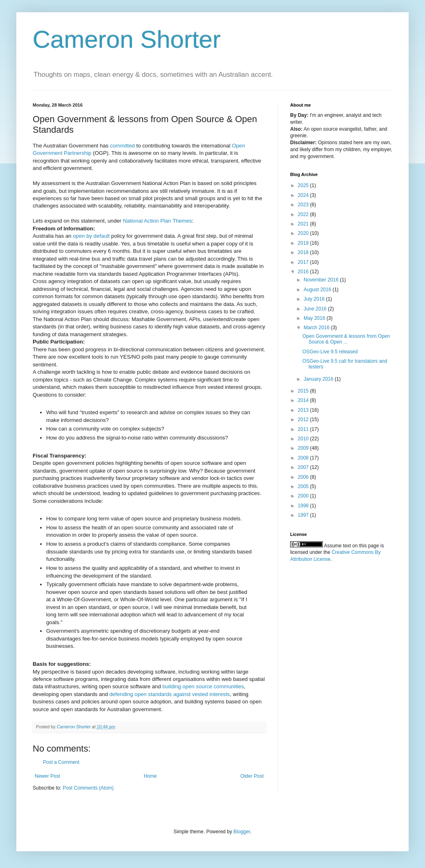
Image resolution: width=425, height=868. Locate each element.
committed (122, 146)
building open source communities (203, 686)
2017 (304, 262)
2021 (304, 224)
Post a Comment (61, 762)
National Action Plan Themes (158, 221)
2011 (304, 429)
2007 (304, 467)
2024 (304, 195)
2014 (304, 400)
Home (150, 776)
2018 (304, 252)
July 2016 (315, 299)
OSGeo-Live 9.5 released (330, 352)
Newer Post (47, 776)
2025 (304, 185)
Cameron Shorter (127, 39)
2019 (304, 243)
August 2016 (318, 290)
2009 (304, 448)
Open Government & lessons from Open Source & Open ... (346, 339)
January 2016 (319, 379)
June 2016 (316, 309)
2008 (304, 458)
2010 (304, 439)
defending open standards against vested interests (170, 694)
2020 (304, 233)
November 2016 (322, 280)
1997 (304, 515)
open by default (91, 236)
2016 (304, 272)
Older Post (252, 776)
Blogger (242, 832)
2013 (304, 410)
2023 (304, 205)
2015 (304, 391)
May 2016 (315, 318)
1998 (304, 506)
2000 (304, 496)
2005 (304, 486)
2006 (304, 477)
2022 (304, 214)
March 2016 (317, 328)
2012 (304, 419)
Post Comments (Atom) (88, 788)
